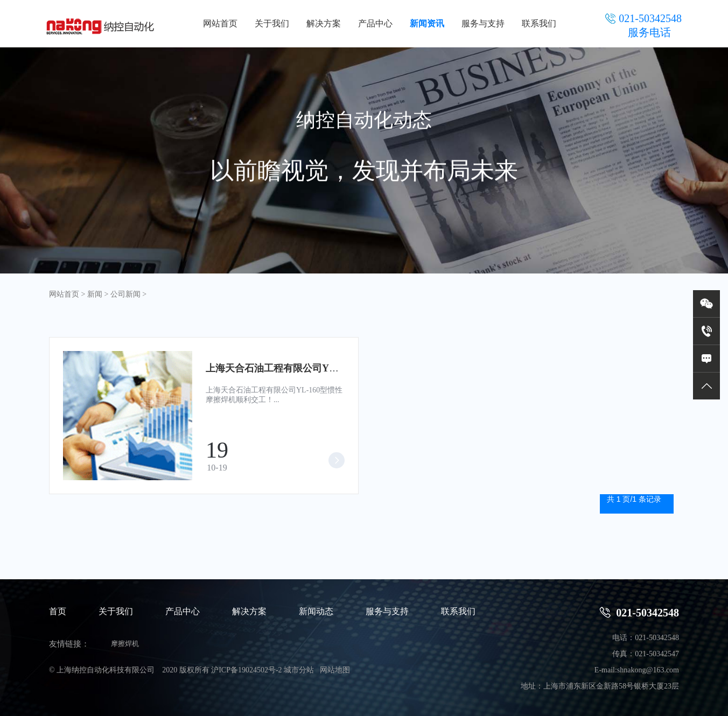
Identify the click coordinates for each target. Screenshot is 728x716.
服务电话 (649, 32)
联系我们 (539, 23)
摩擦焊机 (125, 644)
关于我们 (272, 23)
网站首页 (220, 23)
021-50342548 (639, 612)
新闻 (95, 294)
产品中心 (375, 23)
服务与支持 (483, 23)
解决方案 (324, 23)
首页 (58, 611)
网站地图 (335, 670)
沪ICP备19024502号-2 (246, 670)
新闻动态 (316, 611)
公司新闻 (125, 294)
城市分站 (299, 670)
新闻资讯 (427, 23)
